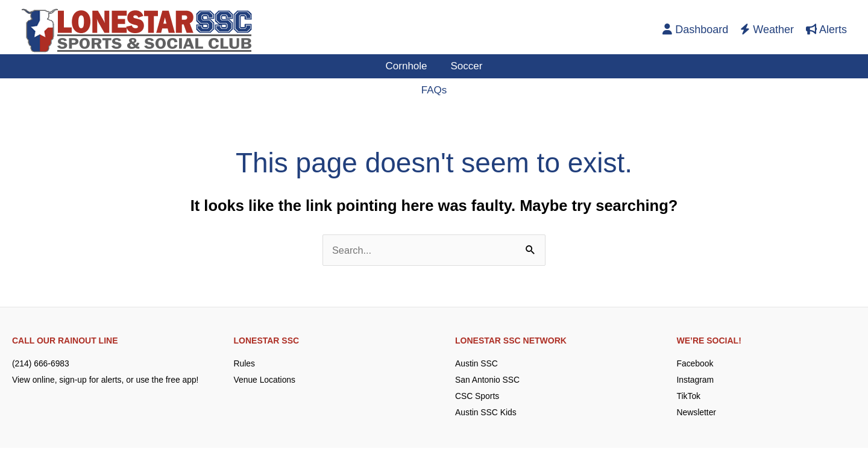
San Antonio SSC (488, 380)
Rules (245, 364)
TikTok (689, 397)
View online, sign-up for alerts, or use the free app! (106, 380)
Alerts (826, 30)
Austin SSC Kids (486, 413)
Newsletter (697, 413)
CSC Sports (477, 397)
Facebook (695, 364)
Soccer (465, 66)
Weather (767, 30)
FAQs (434, 90)
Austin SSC (477, 364)
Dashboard (695, 30)
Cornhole (408, 66)
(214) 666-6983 (41, 364)
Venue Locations (265, 380)
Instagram (696, 380)
